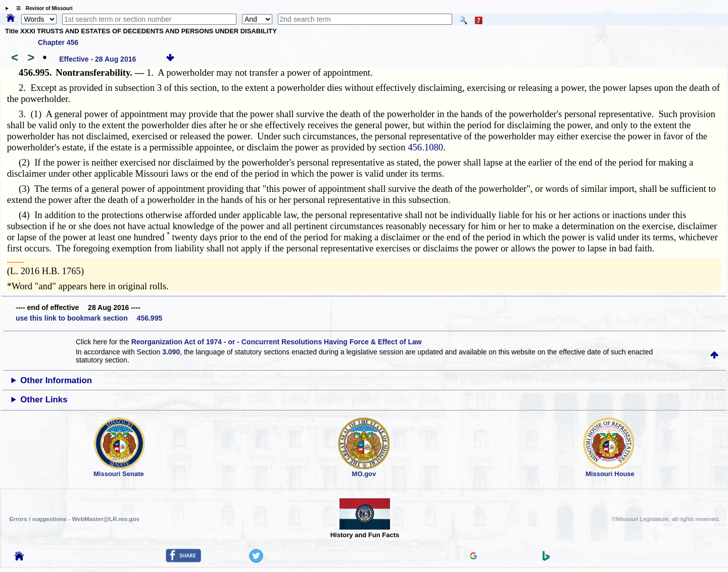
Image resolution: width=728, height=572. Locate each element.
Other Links (44, 400)
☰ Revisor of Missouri (42, 8)
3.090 (171, 352)
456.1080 (425, 147)
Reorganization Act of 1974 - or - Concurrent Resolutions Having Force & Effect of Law (277, 342)
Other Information (56, 380)
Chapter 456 (58, 42)
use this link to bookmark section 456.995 (89, 318)
